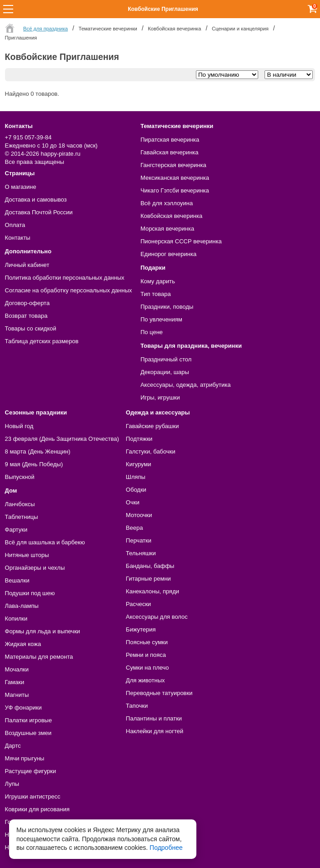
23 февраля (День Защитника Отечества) (62, 439)
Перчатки (139, 540)
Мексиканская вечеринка (175, 178)
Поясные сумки (147, 642)
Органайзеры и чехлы (35, 568)
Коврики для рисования (37, 809)
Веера (135, 528)
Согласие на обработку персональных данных (69, 290)
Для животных (145, 680)
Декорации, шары (165, 372)
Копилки (16, 619)
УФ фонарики (23, 708)
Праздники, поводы (167, 307)
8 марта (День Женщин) (38, 451)
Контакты (18, 238)
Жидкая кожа (23, 644)
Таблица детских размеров (42, 341)
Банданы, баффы (150, 566)
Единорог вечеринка (168, 254)
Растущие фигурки (31, 771)
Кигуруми (139, 464)
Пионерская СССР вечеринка (181, 241)
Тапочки (137, 706)
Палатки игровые (29, 720)
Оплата (15, 225)
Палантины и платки (154, 718)
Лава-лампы (22, 606)
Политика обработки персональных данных (65, 278)
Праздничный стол (166, 359)
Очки (133, 502)
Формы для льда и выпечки (43, 631)
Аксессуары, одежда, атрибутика (185, 385)
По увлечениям (161, 319)
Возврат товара (26, 316)
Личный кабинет (27, 265)
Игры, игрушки (160, 397)
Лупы (12, 784)
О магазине (21, 187)
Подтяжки (139, 439)
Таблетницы (22, 517)
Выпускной (20, 477)
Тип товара (156, 294)
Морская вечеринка (167, 229)
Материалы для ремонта (39, 657)
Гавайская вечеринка (170, 152)
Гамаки (15, 682)
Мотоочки (139, 515)
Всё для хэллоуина (167, 203)
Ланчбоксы (20, 504)
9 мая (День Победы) (34, 464)
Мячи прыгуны (25, 758)
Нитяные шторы (27, 555)
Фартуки (16, 530)
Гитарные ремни (148, 579)
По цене (152, 332)
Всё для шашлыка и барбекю (45, 542)
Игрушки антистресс (33, 796)
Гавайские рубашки (152, 426)
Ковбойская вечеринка (171, 216)
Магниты (17, 695)
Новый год (19, 426)
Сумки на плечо (147, 668)
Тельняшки (141, 553)
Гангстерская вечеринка (173, 165)
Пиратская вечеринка (170, 140)
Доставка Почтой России (39, 212)
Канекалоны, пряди (152, 591)
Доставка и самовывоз (36, 200)
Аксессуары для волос (157, 617)
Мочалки (17, 669)
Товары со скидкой (31, 328)
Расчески (138, 604)
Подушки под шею (30, 593)
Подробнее (166, 848)
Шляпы (136, 477)
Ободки (136, 490)
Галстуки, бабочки (151, 451)
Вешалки (17, 580)
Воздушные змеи (28, 733)
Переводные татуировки (159, 693)
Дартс (13, 746)
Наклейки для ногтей (155, 731)
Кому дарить (158, 281)
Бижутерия (141, 629)
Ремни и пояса (146, 655)
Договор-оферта (27, 303)
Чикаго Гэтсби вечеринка (175, 190)
